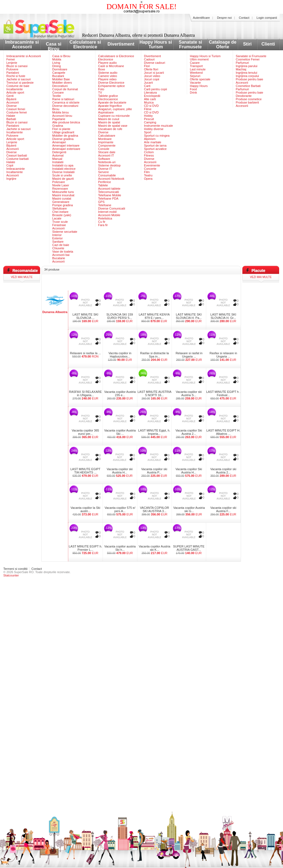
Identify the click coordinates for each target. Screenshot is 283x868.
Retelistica (105, 218)
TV (100, 92)
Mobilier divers (62, 83)
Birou (56, 109)
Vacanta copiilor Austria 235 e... (120, 393)
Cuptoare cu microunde (114, 116)
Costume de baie (18, 86)
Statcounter (11, 575)
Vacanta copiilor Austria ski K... (154, 548)
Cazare (195, 63)
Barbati (11, 119)
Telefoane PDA (108, 199)
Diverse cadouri (154, 63)
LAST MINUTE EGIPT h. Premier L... (86, 548)
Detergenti (59, 152)
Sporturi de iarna (155, 145)
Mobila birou (61, 112)
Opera (148, 179)
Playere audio (107, 63)
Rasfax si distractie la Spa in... (154, 355)
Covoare (58, 92)
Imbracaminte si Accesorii (22, 44)
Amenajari (59, 142)
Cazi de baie (61, 245)
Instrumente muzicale (158, 126)
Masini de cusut (109, 119)
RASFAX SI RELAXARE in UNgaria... (86, 393)
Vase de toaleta (63, 252)
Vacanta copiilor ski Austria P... (154, 471)
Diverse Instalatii (63, 172)
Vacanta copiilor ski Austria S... (189, 393)
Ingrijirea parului (247, 66)
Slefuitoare (60, 208)
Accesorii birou (62, 116)
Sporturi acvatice (155, 149)
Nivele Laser (61, 185)
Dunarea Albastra (55, 312)
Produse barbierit (247, 102)
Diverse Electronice (111, 83)
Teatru (148, 175)
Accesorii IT (106, 155)
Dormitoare (60, 69)
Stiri (247, 44)
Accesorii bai (61, 255)
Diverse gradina (63, 139)
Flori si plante (61, 129)
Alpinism (150, 139)
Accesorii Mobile (109, 215)
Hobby (148, 116)
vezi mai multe (22, 277)
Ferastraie (59, 225)
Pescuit (149, 119)
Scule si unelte (62, 175)
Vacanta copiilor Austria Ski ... (120, 432)
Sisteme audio (108, 73)
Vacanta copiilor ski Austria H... (120, 471)
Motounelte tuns (63, 192)
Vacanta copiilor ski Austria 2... (223, 471)
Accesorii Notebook (111, 179)
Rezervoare (60, 189)
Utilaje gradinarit (63, 132)
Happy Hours (199, 86)
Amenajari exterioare (66, 149)
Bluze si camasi (17, 66)
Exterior (57, 238)
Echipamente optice (112, 86)
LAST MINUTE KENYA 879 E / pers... (154, 316)
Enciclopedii (152, 96)
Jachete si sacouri (19, 79)
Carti (147, 86)
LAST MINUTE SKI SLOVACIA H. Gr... (223, 316)
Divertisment (121, 44)
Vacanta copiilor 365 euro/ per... (86, 432)
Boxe (102, 69)
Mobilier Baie (61, 79)
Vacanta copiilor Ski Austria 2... (189, 432)
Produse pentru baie (249, 79)
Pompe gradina (63, 205)
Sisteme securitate (65, 232)
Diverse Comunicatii (112, 208)
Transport (196, 66)
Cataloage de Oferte (223, 44)
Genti (10, 96)
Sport (148, 132)
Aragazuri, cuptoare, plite (115, 109)
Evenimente (152, 165)
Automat (58, 155)
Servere (103, 172)
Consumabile (107, 175)
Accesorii (13, 102)
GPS (101, 202)
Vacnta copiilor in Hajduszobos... (120, 355)
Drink (193, 92)
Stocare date (107, 152)
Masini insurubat (63, 195)
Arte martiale (153, 142)
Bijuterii (11, 99)
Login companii (267, 18)
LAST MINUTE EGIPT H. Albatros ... (223, 432)
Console (104, 149)
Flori (147, 66)
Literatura (150, 92)
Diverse (11, 106)
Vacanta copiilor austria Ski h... (120, 548)
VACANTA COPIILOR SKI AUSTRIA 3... (154, 509)
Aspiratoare (106, 112)
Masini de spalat (109, 122)
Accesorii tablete (109, 189)
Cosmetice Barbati (248, 86)
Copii (10, 165)
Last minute (198, 69)
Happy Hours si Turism (156, 44)
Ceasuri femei (16, 109)
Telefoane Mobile (110, 195)
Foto (101, 89)
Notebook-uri (107, 162)
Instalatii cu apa (63, 165)
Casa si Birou (54, 46)
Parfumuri (242, 63)
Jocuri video (152, 76)
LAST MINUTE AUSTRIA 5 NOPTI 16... (155, 393)
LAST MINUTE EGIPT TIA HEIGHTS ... (86, 471)
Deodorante (244, 96)
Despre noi (224, 18)
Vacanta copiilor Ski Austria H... (189, 471)
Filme (148, 109)
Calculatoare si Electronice (85, 44)
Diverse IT (105, 169)
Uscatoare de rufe (110, 129)
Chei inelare (60, 212)
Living (56, 63)
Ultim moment (199, 59)
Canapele (59, 73)
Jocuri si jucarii (154, 73)
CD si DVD (151, 106)
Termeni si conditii (15, 569)
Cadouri (149, 59)
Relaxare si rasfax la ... (85, 353)
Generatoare (61, 202)
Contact (244, 18)
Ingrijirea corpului (247, 76)
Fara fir (103, 225)
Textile (57, 96)
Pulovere (12, 69)
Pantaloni (13, 73)
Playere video (107, 79)
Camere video (108, 76)
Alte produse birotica (66, 122)
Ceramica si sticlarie (66, 102)
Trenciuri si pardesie (20, 83)
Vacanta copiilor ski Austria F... (223, 509)
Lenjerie (12, 63)
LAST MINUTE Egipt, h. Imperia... (154, 432)
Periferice (104, 182)
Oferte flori (151, 69)
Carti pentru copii (155, 89)
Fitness (149, 155)
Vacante (195, 83)
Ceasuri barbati (17, 155)
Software (104, 159)
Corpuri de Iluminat (65, 89)
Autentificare (201, 18)
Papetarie (59, 119)
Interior (57, 235)
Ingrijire (11, 179)
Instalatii (58, 162)
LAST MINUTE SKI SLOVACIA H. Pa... (189, 316)
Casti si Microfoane (111, 66)
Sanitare (58, 242)
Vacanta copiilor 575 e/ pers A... (120, 509)
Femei (11, 59)
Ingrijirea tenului (247, 73)
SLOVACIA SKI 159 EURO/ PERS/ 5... (120, 316)
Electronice (106, 59)
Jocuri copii (152, 79)
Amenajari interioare (66, 145)
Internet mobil (107, 212)
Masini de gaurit (63, 179)
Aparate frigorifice (110, 106)
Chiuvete (58, 248)
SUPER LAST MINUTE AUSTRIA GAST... (189, 548)
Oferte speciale (200, 79)
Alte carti (150, 99)
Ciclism (149, 152)
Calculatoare (107, 136)
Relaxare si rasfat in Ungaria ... (189, 355)
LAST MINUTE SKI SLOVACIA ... (85, 316)
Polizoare (59, 182)
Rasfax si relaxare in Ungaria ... (223, 355)
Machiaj (241, 69)
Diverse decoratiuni (65, 106)
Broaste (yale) (62, 215)
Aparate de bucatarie (112, 102)
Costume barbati (18, 159)
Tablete (103, 185)
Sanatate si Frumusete (190, 44)
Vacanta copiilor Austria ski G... (189, 509)
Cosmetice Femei (248, 59)
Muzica (149, 102)
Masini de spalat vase (113, 126)
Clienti (268, 44)
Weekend (196, 73)
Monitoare (105, 139)
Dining (57, 66)
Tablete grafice (108, 96)
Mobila (57, 59)
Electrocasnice (108, 99)
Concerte (150, 169)
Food (193, 89)
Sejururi (195, 76)
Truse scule (60, 222)
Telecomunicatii (108, 192)
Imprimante (106, 142)
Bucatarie (59, 258)
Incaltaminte (15, 89)
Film (147, 172)
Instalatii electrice (64, 169)
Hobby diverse (154, 129)
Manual (57, 159)
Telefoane (105, 205)
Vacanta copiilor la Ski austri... (85, 509)
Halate (11, 116)
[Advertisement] (141, 282)
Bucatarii (58, 76)
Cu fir (102, 222)
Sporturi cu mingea (157, 136)
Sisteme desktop (109, 165)
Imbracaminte (16, 169)
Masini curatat (62, 199)
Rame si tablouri (63, 99)
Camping (150, 122)
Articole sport (15, 92)
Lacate (57, 218)
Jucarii (148, 83)
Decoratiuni (60, 86)
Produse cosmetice (249, 99)
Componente (107, 145)
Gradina (58, 126)
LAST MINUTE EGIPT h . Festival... (223, 393)
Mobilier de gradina (65, 136)
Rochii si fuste (16, 76)
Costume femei (17, 112)
